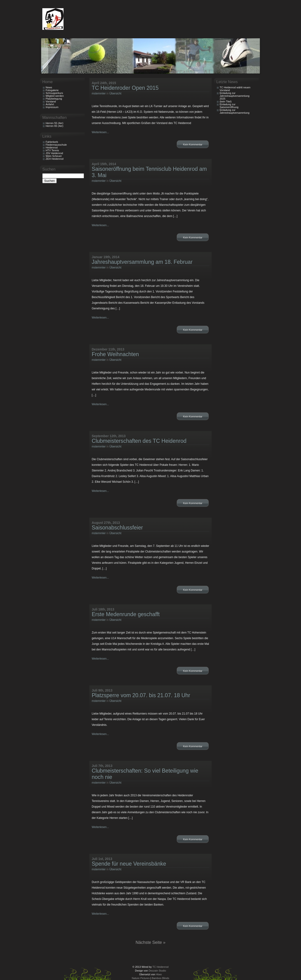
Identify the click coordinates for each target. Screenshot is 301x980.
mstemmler (99, 93)
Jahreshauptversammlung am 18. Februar (142, 262)
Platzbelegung (54, 99)
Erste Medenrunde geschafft (126, 614)
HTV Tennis (52, 150)
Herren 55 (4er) (54, 123)
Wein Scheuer (54, 156)
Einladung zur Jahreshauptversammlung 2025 (235, 96)
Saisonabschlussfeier (117, 528)
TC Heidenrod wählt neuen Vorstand (235, 89)
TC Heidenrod (160, 967)
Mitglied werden (55, 96)
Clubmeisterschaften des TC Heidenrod (139, 441)
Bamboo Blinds (160, 978)
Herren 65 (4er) (54, 126)
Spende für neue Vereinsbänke (129, 864)
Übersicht (115, 93)
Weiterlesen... (100, 132)
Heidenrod (52, 148)
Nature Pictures (141, 978)
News (49, 87)
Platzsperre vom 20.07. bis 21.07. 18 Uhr (141, 695)
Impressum (52, 107)
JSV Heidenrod (54, 153)
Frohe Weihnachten (115, 354)
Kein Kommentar (193, 144)
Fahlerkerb (52, 142)
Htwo (159, 974)
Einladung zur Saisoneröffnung (229, 106)
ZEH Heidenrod (55, 159)
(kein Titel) (226, 101)
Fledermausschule (56, 145)
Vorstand (51, 101)
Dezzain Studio (157, 971)
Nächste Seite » (150, 942)
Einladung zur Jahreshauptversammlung (235, 111)
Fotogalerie (52, 90)
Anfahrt (50, 104)
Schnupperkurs (54, 93)
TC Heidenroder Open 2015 (125, 88)
